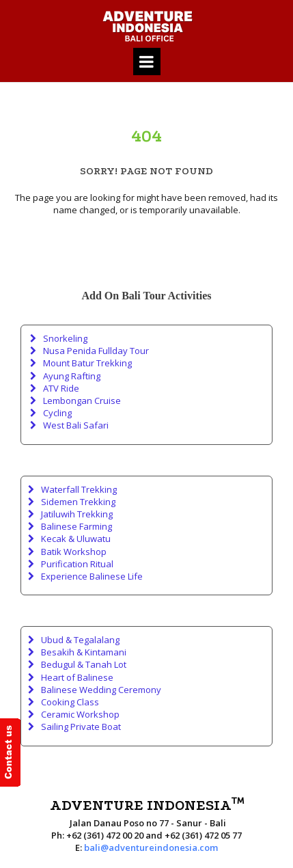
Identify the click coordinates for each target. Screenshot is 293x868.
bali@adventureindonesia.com (151, 847)
